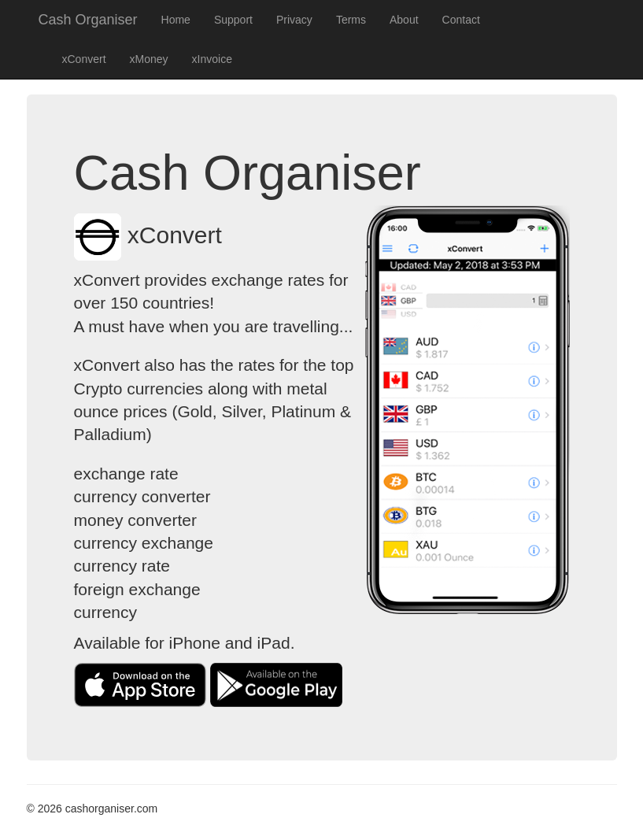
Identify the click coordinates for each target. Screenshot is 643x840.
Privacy (294, 20)
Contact (461, 20)
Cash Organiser (88, 20)
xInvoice (212, 59)
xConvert (84, 59)
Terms (351, 20)
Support (233, 20)
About (404, 20)
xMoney (149, 59)
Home (176, 20)
